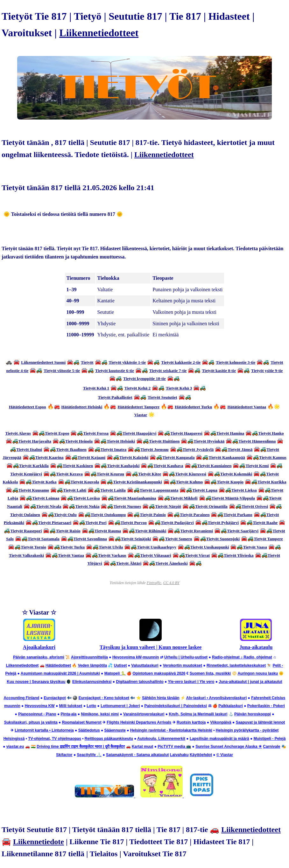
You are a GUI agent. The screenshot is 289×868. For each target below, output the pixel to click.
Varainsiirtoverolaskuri (144, 714)
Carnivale (271, 747)
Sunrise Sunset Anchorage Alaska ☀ (229, 747)
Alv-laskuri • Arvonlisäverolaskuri (217, 698)
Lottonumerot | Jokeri (120, 706)
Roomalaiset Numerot (82, 722)
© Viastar (225, 755)
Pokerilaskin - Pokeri (266, 706)
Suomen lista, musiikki (210, 673)
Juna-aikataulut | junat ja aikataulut (250, 682)
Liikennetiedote (39, 842)
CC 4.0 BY (171, 583)
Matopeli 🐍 (115, 673)
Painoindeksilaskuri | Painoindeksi (176, 706)
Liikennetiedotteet (99, 33)
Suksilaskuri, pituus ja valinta (31, 722)
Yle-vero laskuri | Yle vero (191, 682)
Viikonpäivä (221, 722)
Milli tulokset (71, 706)
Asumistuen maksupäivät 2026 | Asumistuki (60, 673)
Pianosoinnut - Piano (37, 714)
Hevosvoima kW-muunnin (136, 657)
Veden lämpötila (92, 665)
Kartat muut (142, 747)
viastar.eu (15, 747)
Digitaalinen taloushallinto (140, 682)
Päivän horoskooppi (253, 714)
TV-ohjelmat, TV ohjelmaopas (55, 739)
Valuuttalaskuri (145, 665)
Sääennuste (115, 730)
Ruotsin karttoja (191, 722)
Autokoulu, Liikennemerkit (161, 739)
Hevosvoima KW (40, 706)
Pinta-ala (68, 714)
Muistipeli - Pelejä (270, 739)
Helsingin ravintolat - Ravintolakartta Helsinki (171, 730)
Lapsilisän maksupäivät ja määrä (219, 739)
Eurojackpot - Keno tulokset (104, 698)
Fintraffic (154, 583)
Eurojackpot (55, 698)
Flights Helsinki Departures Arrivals (139, 722)
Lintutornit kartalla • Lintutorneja (44, 730)
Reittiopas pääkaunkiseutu (109, 739)
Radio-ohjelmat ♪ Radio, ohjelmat (242, 657)
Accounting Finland (21, 698)
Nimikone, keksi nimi (100, 714)
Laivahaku (179, 755)
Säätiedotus (89, 730)
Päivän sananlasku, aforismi (39, 657)
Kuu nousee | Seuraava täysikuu (36, 682)
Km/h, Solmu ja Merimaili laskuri (198, 714)
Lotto (91, 706)
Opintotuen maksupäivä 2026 (159, 673)
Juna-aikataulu (256, 647)
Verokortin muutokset (183, 665)
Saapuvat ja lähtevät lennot (261, 722)
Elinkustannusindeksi (92, 682)
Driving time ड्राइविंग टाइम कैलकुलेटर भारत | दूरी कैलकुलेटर (81, 747)
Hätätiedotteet (58, 665)
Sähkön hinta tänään (161, 698)
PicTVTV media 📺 (174, 747)
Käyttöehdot (201, 755)
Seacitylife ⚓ (89, 755)
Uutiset (120, 665)
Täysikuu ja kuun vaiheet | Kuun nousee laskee (151, 647)
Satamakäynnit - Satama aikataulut (137, 755)
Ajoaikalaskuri (39, 647)
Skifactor (64, 755)
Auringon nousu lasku (258, 673)
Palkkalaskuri (231, 706)
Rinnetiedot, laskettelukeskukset (236, 665)
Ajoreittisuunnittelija (89, 657)
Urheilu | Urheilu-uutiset (186, 657)
